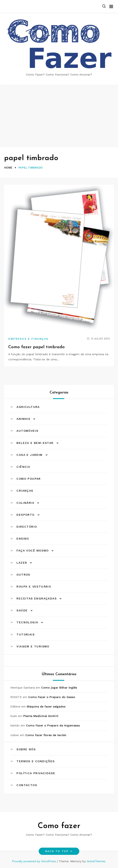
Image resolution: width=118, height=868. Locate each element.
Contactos (27, 785)
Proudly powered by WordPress (34, 861)
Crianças (25, 491)
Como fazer (59, 826)
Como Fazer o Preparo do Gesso (52, 697)
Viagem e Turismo (33, 646)
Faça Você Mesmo (33, 550)
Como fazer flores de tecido (46, 735)
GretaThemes (96, 861)
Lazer (22, 563)
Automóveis (27, 431)
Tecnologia (27, 622)
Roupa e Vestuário (34, 586)
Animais (23, 419)
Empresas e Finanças (28, 339)
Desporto (25, 515)
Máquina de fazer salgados (46, 706)
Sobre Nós (26, 749)
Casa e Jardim (29, 455)
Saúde (22, 610)
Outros (23, 575)
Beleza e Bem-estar (35, 443)
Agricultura (28, 407)
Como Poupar (29, 479)
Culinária (25, 503)
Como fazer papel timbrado (36, 347)
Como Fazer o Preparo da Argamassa (53, 725)
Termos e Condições (36, 761)
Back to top (59, 851)
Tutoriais (26, 634)
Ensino (23, 539)
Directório (27, 527)
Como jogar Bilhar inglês (59, 688)
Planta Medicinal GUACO (41, 716)
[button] (104, 6)
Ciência (23, 467)
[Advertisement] (59, 116)
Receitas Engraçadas (37, 598)
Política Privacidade (36, 773)
